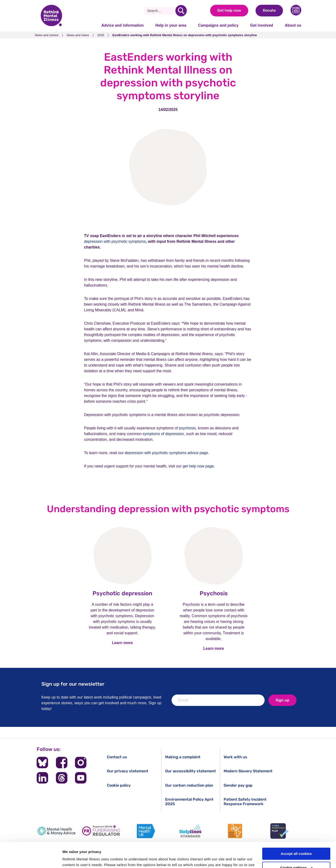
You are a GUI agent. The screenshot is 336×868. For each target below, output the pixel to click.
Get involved (262, 25)
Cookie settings (296, 843)
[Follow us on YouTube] (81, 778)
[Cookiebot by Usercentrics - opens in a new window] (31, 859)
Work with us (235, 757)
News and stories (47, 35)
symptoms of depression (163, 434)
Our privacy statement (128, 771)
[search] (181, 11)
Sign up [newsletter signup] (282, 700)
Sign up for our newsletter (73, 684)
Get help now (229, 10)
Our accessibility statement (190, 771)
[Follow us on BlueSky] (42, 763)
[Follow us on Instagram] (81, 763)
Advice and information (123, 25)
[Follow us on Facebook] (62, 763)
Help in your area (171, 25)
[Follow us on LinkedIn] (42, 778)
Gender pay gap (238, 785)
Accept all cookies (296, 829)
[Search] (161, 11)
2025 (101, 35)
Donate (269, 10)
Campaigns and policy (218, 25)
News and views (78, 35)
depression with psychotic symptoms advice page (166, 453)
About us (293, 25)
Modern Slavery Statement (248, 771)
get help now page (198, 466)
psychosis (187, 428)
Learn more (122, 643)
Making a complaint (183, 757)
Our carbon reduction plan (189, 785)
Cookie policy (119, 785)
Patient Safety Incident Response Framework (245, 802)
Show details (73, 859)
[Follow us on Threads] (62, 778)
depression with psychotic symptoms (115, 241)
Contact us (117, 757)
